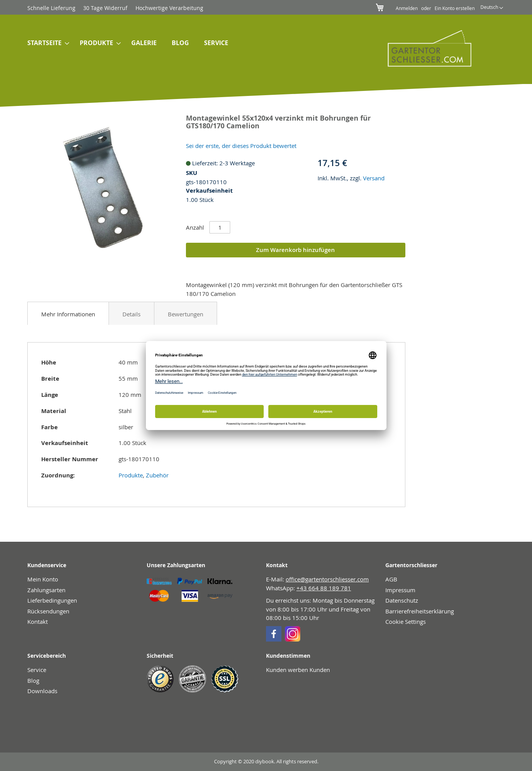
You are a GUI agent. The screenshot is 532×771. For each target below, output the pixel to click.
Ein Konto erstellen (455, 8)
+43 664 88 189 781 (324, 588)
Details (131, 314)
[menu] (192, 44)
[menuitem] (46, 44)
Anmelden (407, 8)
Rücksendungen (48, 611)
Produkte (131, 475)
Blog (33, 680)
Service (37, 670)
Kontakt (38, 622)
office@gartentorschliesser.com (327, 579)
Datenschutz (402, 600)
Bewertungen (186, 314)
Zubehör (157, 475)
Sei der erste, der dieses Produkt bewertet (241, 146)
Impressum (400, 590)
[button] (492, 8)
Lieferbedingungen (52, 600)
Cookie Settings (406, 622)
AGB (391, 579)
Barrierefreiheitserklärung (420, 611)
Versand (374, 178)
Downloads (42, 691)
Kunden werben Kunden (298, 670)
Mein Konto (43, 579)
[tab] (68, 313)
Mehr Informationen (68, 314)
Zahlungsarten (46, 590)
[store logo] (424, 48)
